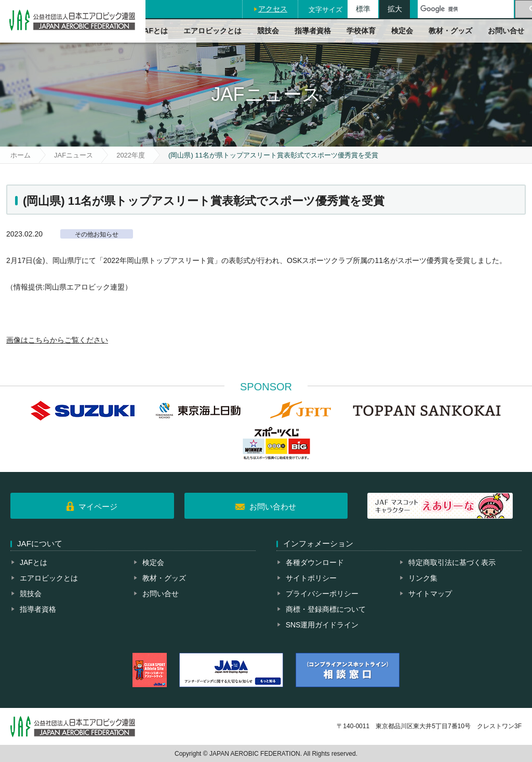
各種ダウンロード (315, 562)
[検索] (466, 9)
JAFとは (154, 31)
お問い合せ (506, 31)
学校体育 (361, 31)
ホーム (21, 155)
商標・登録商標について (326, 609)
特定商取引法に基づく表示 (452, 562)
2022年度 (131, 155)
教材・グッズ (450, 31)
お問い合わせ (273, 507)
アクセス (273, 9)
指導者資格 (313, 31)
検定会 (402, 31)
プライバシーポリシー (322, 594)
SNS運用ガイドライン (322, 625)
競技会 (268, 31)
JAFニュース (74, 155)
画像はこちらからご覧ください (57, 340)
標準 (363, 9)
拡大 (395, 9)
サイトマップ (430, 594)
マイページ (98, 507)
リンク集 (423, 578)
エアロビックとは (212, 31)
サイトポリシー (311, 578)
